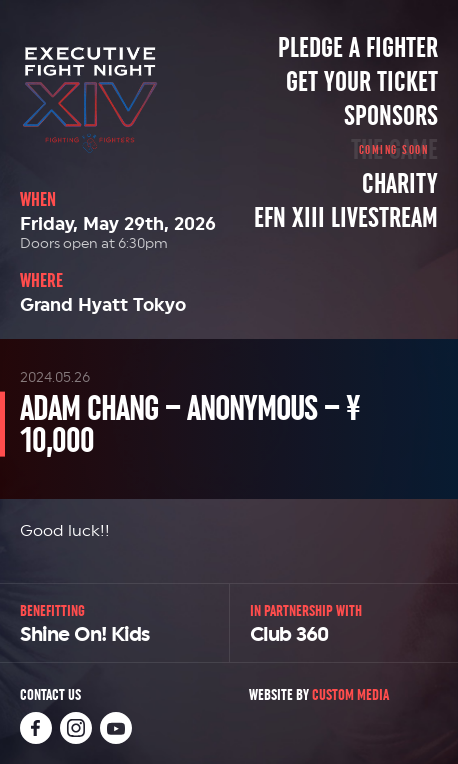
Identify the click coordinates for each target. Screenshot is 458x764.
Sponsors (391, 116)
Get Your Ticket (362, 82)
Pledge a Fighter (358, 48)
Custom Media (350, 694)
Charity (400, 184)
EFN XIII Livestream (346, 218)
